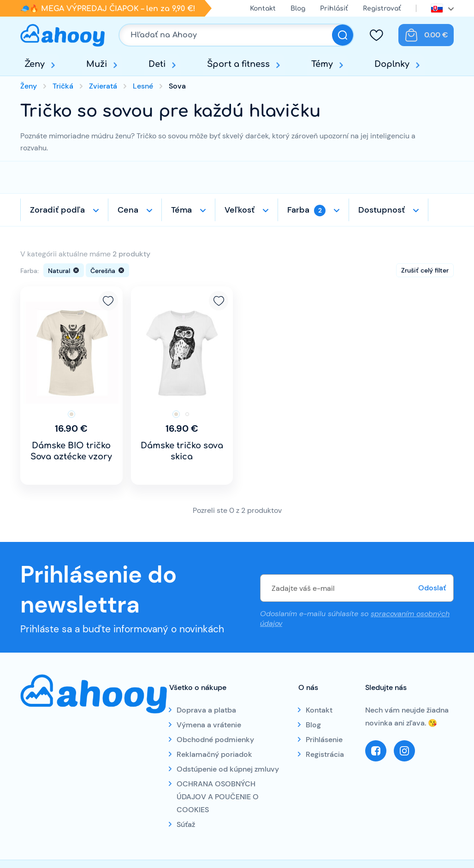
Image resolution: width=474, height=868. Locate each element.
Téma (181, 210)
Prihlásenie (324, 740)
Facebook (376, 751)
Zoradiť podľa (57, 210)
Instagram (404, 751)
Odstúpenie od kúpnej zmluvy (228, 769)
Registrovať (382, 9)
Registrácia (325, 754)
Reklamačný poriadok (214, 754)
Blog (298, 9)
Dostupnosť (382, 210)
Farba (306, 210)
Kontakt (263, 9)
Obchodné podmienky (215, 740)
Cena (128, 210)
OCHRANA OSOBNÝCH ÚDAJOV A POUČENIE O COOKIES (218, 797)
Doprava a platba (206, 710)
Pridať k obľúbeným (108, 301)
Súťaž (186, 824)
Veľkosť (240, 210)
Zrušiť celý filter (425, 270)
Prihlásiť (334, 9)
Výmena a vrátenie (209, 725)
